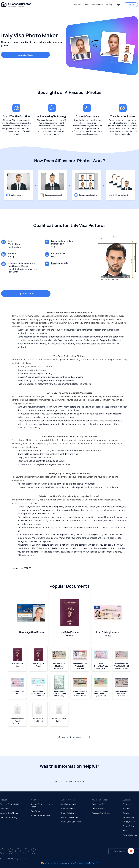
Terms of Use (128, 817)
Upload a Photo (25, 55)
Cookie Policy (128, 826)
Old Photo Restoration (71, 817)
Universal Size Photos (9, 813)
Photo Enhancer (68, 809)
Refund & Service (130, 835)
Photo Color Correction (71, 822)
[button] (77, 5)
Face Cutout (36, 811)
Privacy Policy (129, 822)
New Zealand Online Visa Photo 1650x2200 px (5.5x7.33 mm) (38, 694)
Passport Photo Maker (101, 813)
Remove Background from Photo (42, 805)
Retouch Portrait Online (41, 816)
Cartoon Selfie (98, 804)
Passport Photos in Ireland (11, 804)
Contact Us (128, 804)
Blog (125, 831)
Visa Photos (5, 809)
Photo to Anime (99, 809)
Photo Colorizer (68, 813)
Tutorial (126, 813)
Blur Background (68, 804)
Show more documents (70, 737)
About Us (127, 809)
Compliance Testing (8, 817)
